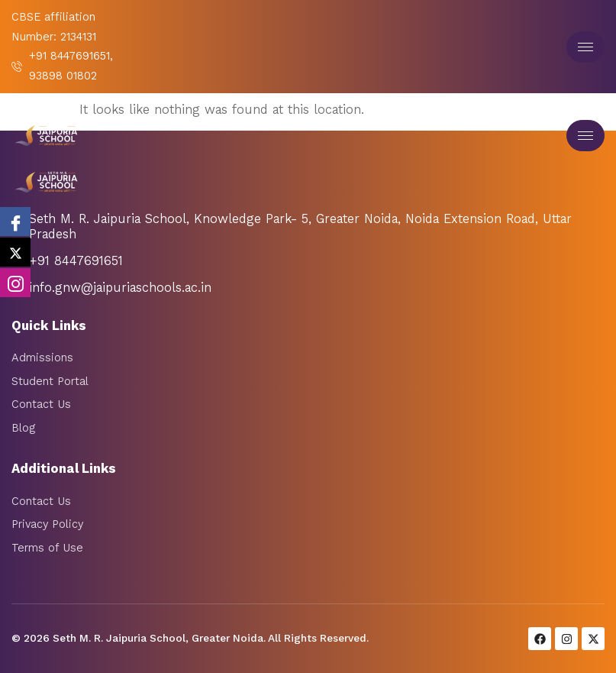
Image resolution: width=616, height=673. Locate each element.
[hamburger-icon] (585, 47)
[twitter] (15, 252)
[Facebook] (15, 222)
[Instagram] (15, 283)
